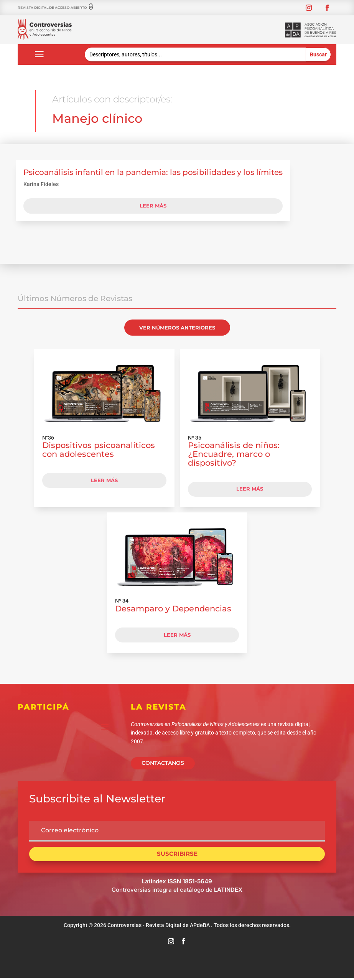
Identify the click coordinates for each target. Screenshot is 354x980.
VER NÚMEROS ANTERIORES (177, 328)
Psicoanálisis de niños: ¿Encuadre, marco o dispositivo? (234, 454)
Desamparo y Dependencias (173, 609)
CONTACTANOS (163, 763)
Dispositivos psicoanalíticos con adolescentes (99, 450)
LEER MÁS (104, 480)
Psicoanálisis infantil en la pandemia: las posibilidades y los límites (153, 172)
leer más (153, 206)
